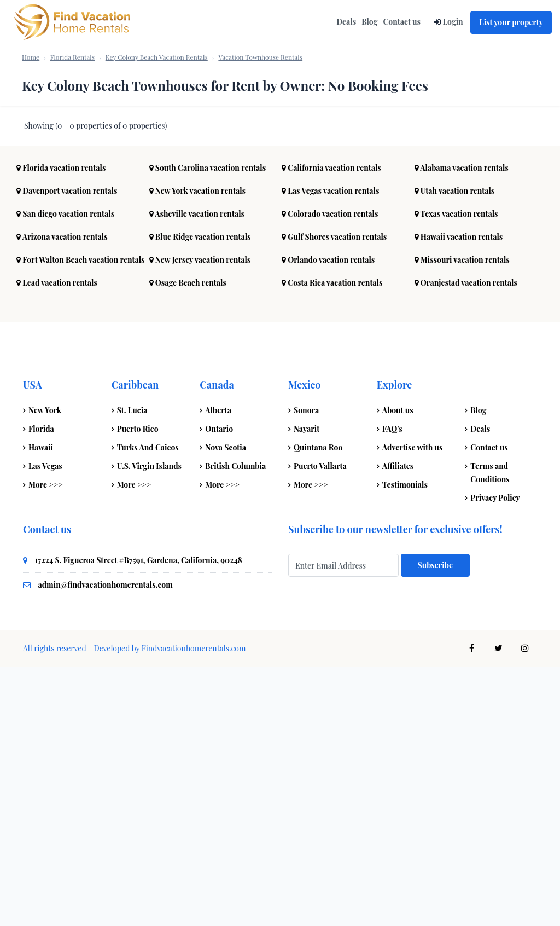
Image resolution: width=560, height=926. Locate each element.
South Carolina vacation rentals (208, 427)
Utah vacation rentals (455, 450)
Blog (369, 22)
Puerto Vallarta (320, 725)
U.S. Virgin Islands (149, 725)
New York (45, 669)
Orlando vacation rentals (328, 519)
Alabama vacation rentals (462, 427)
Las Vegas (45, 725)
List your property (511, 22)
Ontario (219, 688)
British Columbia (235, 725)
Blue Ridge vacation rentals (200, 496)
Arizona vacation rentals (62, 496)
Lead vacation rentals (57, 542)
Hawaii (41, 706)
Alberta (218, 669)
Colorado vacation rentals (330, 473)
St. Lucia (132, 669)
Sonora (306, 669)
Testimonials (405, 743)
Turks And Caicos (148, 706)
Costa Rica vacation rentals (332, 542)
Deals (346, 22)
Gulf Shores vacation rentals (334, 496)
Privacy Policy (495, 757)
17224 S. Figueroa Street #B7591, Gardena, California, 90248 (139, 819)
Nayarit (307, 688)
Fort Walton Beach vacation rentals (81, 519)
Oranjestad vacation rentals (466, 542)
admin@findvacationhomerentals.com (106, 844)
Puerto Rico (138, 688)
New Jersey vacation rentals (200, 519)
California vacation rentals (331, 427)
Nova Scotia (226, 706)
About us (398, 669)
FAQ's (392, 688)
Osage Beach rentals (188, 542)
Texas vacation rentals (456, 473)
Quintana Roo (318, 706)
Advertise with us (413, 706)
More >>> (46, 743)
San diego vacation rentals (65, 473)
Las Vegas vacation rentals (330, 450)
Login (453, 22)
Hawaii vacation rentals (459, 496)
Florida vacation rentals (61, 427)
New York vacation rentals (197, 450)
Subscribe (435, 824)
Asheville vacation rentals (197, 473)
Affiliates (398, 725)
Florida (41, 688)
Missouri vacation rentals (462, 519)
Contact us (402, 22)
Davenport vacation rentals (67, 450)
